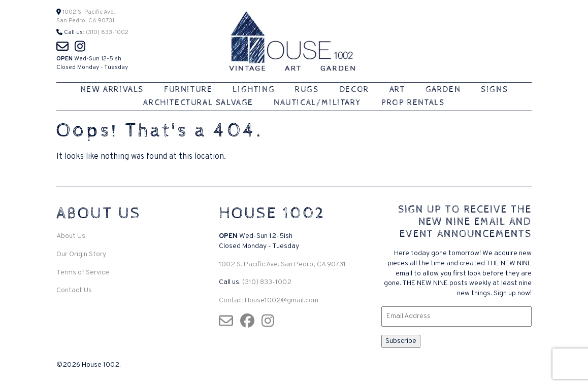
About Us (71, 236)
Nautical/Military (317, 103)
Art (397, 90)
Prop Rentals (413, 103)
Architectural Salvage (198, 103)
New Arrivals (112, 90)
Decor (354, 90)
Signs (494, 90)
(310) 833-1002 (107, 32)
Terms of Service (83, 273)
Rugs (307, 90)
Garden (443, 90)
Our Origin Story (81, 254)
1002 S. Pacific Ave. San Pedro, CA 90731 (282, 265)
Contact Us (74, 290)
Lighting (254, 90)
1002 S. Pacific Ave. (88, 12)
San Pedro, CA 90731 (85, 21)
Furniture (188, 90)
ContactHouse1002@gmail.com (269, 301)
